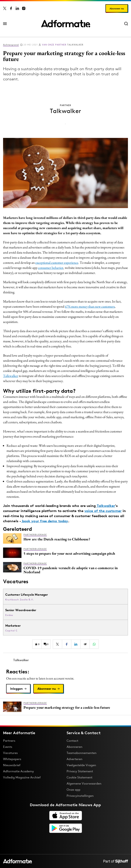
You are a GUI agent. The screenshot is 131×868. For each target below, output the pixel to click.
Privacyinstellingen (80, 796)
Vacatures (10, 753)
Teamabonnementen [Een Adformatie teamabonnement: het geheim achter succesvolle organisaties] (82, 753)
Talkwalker (63, 45)
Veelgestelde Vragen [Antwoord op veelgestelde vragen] (81, 765)
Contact (72, 741)
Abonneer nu (117, 8)
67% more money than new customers (90, 306)
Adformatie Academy (18, 771)
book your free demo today (45, 521)
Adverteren (74, 759)
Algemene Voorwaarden (84, 783)
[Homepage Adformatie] (66, 24)
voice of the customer (103, 511)
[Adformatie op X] (5, 8)
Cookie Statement (79, 777)
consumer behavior (51, 268)
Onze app (73, 790)
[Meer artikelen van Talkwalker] (65, 660)
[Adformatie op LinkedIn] (17, 8)
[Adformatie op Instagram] (24, 8)
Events (8, 747)
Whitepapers (12, 759)
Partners (9, 741)
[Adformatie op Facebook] (11, 8)
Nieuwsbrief (12, 765)
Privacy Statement (80, 771)
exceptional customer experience (57, 263)
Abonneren (74, 747)
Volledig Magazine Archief (22, 777)
